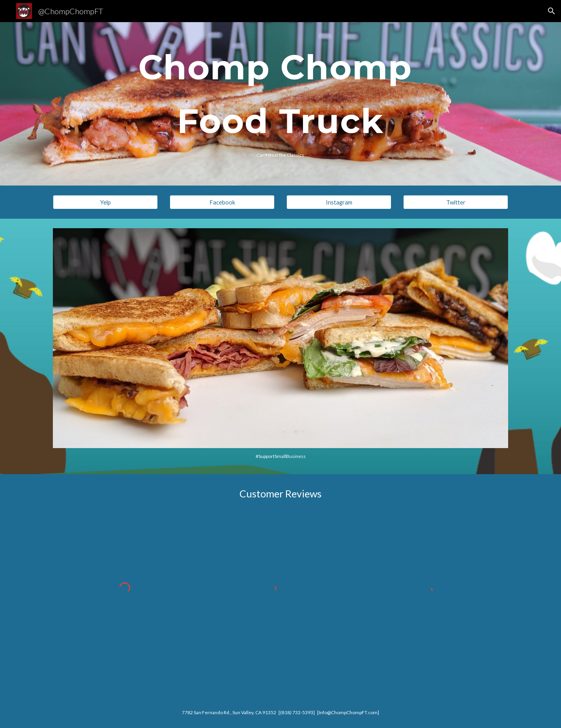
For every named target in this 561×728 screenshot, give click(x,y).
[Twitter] (456, 202)
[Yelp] (105, 202)
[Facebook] (222, 202)
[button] (552, 11)
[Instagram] (339, 202)
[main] (280, 96)
